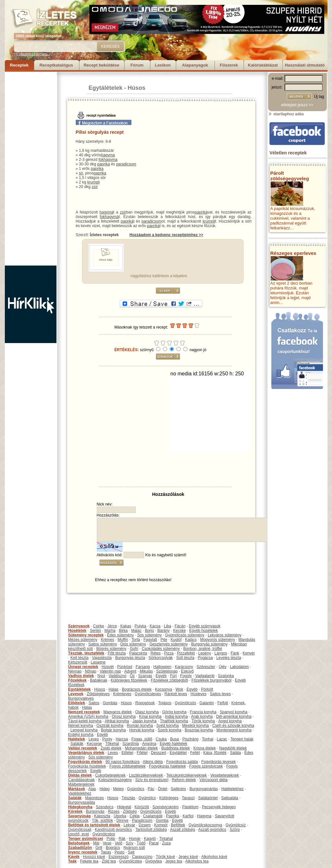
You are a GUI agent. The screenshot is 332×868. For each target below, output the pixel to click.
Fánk (235, 653)
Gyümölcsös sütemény (185, 635)
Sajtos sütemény (103, 644)
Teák (72, 861)
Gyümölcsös (186, 703)
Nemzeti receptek (84, 712)
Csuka (161, 739)
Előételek (77, 703)
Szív (130, 843)
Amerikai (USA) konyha (88, 716)
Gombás (110, 703)
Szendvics (105, 807)
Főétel (142, 753)
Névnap (75, 671)
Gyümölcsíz (236, 825)
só (81, 173)
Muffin (123, 640)
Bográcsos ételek (137, 689)
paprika (103, 164)
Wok (179, 689)
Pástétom (191, 807)
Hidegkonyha (80, 807)
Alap (92, 789)
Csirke (98, 626)
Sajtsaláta (230, 798)
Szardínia (131, 744)
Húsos (137, 88)
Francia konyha (203, 712)
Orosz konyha (124, 716)
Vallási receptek (83, 748)
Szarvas (145, 676)
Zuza (166, 843)
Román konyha (140, 726)
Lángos (221, 653)
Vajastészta (102, 658)
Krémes (107, 640)
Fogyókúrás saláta (182, 762)
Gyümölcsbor (104, 834)
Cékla (135, 816)
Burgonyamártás (204, 789)
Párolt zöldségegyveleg (290, 176)
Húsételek (77, 631)
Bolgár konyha (113, 730)
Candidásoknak (81, 780)
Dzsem (145, 825)
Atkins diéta (153, 762)
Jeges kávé (188, 857)
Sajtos (94, 703)
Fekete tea (89, 861)
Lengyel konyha (84, 730)
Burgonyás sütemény (210, 644)
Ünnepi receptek (83, 667)
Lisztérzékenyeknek (146, 775)
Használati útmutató (305, 65)
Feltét (195, 753)
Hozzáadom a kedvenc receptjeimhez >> (166, 235)
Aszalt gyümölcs (212, 830)
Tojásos (165, 703)
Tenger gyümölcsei (86, 839)
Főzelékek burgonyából (211, 680)
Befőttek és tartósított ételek (94, 825)
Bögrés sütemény (111, 649)
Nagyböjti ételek (233, 748)
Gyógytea (153, 861)
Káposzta (102, 816)
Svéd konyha (167, 726)
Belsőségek (79, 843)
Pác (151, 789)
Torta (136, 640)
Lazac (222, 739)
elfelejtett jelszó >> (297, 105)
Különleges (169, 798)
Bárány (164, 631)
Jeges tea (174, 861)
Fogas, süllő (142, 739)
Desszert (159, 753)
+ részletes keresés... (33, 54)
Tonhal (208, 739)
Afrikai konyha (117, 721)
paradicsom (126, 164)
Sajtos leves (221, 694)
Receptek (19, 65)
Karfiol (188, 816)
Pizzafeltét (186, 653)
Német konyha (80, 726)
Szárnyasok (79, 626)
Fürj (173, 676)
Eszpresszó (118, 857)
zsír (95, 187)
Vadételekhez (80, 793)
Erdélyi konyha (81, 735)
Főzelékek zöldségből (169, 680)
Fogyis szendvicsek (206, 766)
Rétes (155, 653)
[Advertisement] (31, 169)
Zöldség (130, 811)
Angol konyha (230, 721)
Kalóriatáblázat (263, 65)
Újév (223, 667)
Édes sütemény (121, 635)
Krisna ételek (204, 748)
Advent (130, 671)
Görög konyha (174, 712)
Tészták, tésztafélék (86, 653)
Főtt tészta (117, 653)
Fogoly (186, 676)
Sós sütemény (149, 635)
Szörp (235, 830)
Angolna (149, 744)
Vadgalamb (205, 676)
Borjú (149, 631)
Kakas (126, 626)
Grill (99, 848)
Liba (168, 626)
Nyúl (101, 676)
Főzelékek (77, 680)
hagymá (106, 212)
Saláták (77, 744)
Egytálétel (178, 753)
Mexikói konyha (196, 726)
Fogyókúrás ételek (85, 762)
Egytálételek (106, 88)
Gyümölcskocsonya (206, 825)
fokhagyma (108, 160)
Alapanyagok (195, 65)
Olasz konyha (147, 712)
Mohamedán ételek (141, 748)
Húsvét (108, 667)
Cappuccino (142, 857)
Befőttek (178, 825)
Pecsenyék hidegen (219, 807)
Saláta (236, 753)
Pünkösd (125, 667)
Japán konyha (144, 721)
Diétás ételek (80, 775)
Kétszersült (78, 662)
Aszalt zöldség (182, 830)
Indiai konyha (176, 716)
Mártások (77, 789)
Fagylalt (150, 640)
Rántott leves (176, 694)
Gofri (134, 649)
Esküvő (187, 671)
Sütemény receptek (86, 635)
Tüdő (141, 843)
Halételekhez (232, 789)
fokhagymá (109, 217)
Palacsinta (138, 653)
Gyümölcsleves (148, 694)
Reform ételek (184, 780)
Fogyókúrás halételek (167, 766)
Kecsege (94, 744)
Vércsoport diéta (213, 780)
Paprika (173, 816)
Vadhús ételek (81, 676)
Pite (164, 640)
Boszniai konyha (199, 730)
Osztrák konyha (110, 726)
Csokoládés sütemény (161, 649)
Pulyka (140, 626)
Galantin (207, 703)
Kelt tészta (79, 658)
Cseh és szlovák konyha (233, 726)
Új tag (319, 97)
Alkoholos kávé (214, 857)
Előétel (127, 753)
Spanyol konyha (233, 712)
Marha (110, 631)
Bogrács (113, 848)
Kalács (191, 640)
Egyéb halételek (173, 744)
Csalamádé (153, 816)
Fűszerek (229, 65)
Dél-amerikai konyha (234, 716)
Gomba (162, 821)
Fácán (180, 626)
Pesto (120, 852)
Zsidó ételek (111, 748)
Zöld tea (109, 861)
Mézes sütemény (83, 640)
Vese (107, 843)
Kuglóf (176, 640)
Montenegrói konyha (234, 730)
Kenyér (249, 653)
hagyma (108, 155)
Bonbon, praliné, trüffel (203, 649)
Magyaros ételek (117, 712)
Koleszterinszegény (115, 780)
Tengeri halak (242, 739)
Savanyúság (79, 816)
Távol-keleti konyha (85, 721)
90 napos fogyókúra (122, 762)
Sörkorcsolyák (161, 658)
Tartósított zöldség (151, 830)
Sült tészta (185, 658)
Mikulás (146, 671)
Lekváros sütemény (225, 635)
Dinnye (122, 821)
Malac (136, 631)
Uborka (120, 816)
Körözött (142, 807)
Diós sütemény (133, 644)
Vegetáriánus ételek (86, 753)
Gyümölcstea (131, 861)
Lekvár (129, 825)
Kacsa (155, 626)
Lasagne (98, 662)
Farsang (143, 667)
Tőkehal (112, 744)
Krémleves (122, 694)
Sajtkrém (178, 789)
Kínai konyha (150, 716)
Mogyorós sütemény (217, 640)
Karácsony (184, 667)
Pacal (154, 843)
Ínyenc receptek (83, 852)
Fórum (137, 65)
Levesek (76, 694)
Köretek (75, 811)
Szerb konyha (170, 730)
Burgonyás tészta (130, 658)
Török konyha (203, 721)
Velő (119, 843)
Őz (132, 676)
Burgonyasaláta (81, 802)
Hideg (104, 789)
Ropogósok (145, 703)
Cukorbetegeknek (110, 775)
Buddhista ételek (176, 748)
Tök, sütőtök (102, 821)
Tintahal (166, 839)
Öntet (162, 789)
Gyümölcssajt (80, 830)
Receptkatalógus (56, 65)
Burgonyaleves (81, 698)
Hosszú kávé (94, 857)
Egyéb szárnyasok (205, 626)
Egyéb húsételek (204, 631)
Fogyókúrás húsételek (87, 766)
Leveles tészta (229, 658)
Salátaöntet (208, 798)
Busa (174, 739)
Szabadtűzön (80, 848)
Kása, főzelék (215, 753)
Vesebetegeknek (225, 775)
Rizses (114, 811)
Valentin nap (110, 671)
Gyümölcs (136, 789)
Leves (94, 739)
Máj (96, 843)
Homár (135, 839)
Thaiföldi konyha (174, 721)
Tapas (106, 852)
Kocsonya (164, 689)
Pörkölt (207, 689)
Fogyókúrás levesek (219, 762)
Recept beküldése (101, 65)
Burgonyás (95, 811)
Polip (111, 839)
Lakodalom (240, 667)
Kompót (161, 825)
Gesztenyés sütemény (169, 644)
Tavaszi (188, 798)
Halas (113, 689)
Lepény (205, 653)
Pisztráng (190, 739)
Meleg (118, 789)
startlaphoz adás (286, 114)
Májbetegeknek (81, 784)
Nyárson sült (134, 848)
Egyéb (161, 676)
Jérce (112, 626)
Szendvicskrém (165, 807)
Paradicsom (142, 821)
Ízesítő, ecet (79, 834)
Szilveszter (206, 667)
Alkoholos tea (197, 861)
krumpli (94, 182)
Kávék (74, 857)
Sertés (95, 631)
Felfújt (223, 703)
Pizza (169, 653)
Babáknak (99, 680)
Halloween (162, 667)
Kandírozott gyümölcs (113, 830)
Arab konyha (202, 716)
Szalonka (226, 676)
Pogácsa (205, 658)
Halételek (77, 739)
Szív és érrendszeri (152, 780)
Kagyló (150, 839)
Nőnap (91, 671)
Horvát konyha (141, 730)
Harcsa (122, 739)
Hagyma (204, 816)
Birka (123, 631)
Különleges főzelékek (129, 680)
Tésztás (128, 798)
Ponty (107, 739)
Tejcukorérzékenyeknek (187, 775)
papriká (201, 212)
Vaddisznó (117, 676)
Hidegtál (124, 807)
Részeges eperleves (293, 253)
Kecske (180, 631)
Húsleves (199, 694)
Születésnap (167, 671)
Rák (122, 839)
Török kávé (165, 857)
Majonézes (95, 798)
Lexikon (163, 65)
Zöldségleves (98, 694)
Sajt (131, 852)
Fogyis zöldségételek (127, 766)
